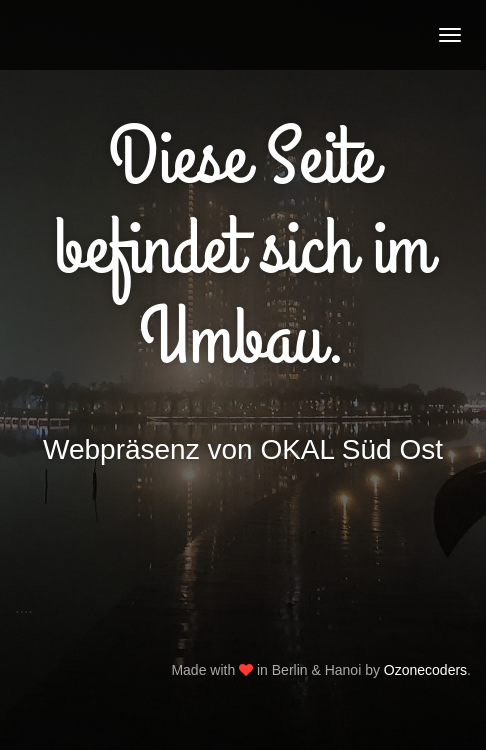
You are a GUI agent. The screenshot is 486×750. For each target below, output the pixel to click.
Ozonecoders (425, 670)
